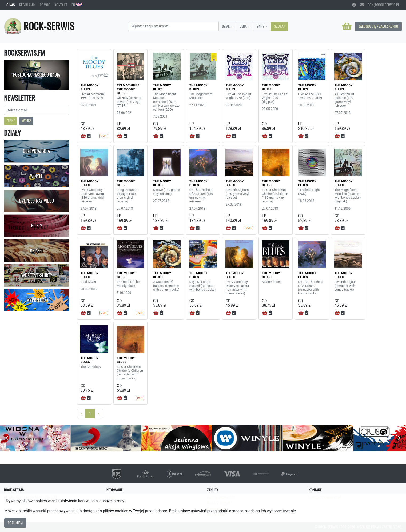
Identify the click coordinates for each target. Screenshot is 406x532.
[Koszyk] (347, 26)
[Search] (174, 26)
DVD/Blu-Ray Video (37, 201)
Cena (243, 26)
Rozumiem (15, 523)
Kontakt (61, 5)
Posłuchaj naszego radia (37, 75)
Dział (226, 26)
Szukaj (279, 26)
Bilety (37, 226)
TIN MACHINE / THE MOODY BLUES (128, 89)
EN (77, 5)
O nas (11, 5)
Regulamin (27, 5)
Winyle (36, 176)
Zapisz (11, 121)
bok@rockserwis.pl (380, 5)
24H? (260, 26)
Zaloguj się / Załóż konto (378, 26)
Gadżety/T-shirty (36, 275)
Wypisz (26, 121)
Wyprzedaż (36, 300)
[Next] (99, 414)
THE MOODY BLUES (90, 87)
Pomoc (45, 5)
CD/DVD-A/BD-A (36, 151)
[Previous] (81, 414)
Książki (36, 250)
